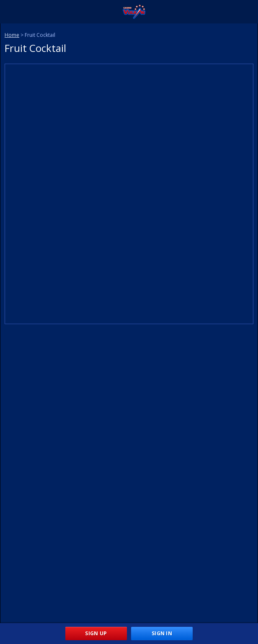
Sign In (162, 633)
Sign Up (96, 633)
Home (12, 35)
